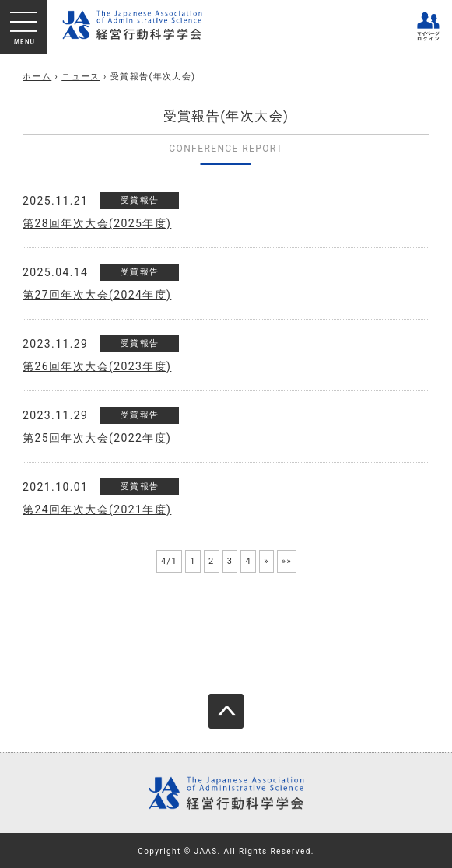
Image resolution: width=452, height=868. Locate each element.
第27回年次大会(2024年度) (97, 295)
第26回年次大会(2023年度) (97, 366)
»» (287, 561)
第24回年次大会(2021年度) (97, 509)
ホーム (37, 77)
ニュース (81, 77)
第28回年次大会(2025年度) (97, 223)
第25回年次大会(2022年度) (97, 438)
